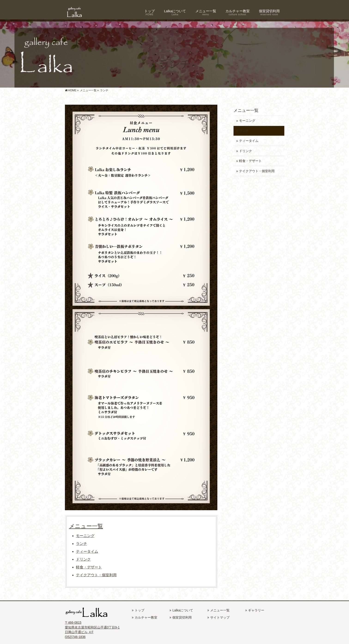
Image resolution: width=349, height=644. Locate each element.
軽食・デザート (89, 567)
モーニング (85, 536)
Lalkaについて (183, 610)
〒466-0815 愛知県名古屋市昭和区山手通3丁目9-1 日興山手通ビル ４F (92, 627)
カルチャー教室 (146, 617)
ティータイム (87, 551)
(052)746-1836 (75, 637)
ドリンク (83, 559)
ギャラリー (256, 610)
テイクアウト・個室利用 (96, 575)
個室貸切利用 (182, 617)
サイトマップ (220, 617)
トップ (140, 610)
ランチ (82, 544)
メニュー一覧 (86, 526)
